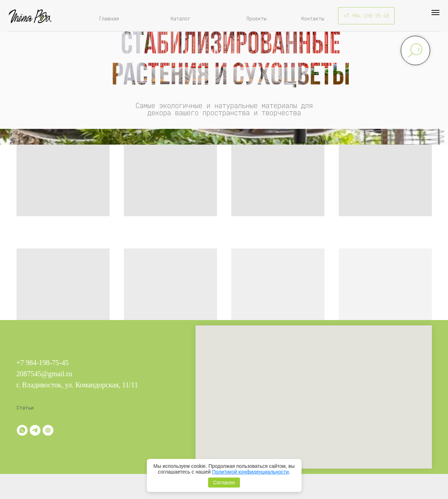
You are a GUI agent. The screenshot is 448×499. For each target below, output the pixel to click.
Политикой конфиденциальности (250, 472)
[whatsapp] (22, 430)
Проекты (256, 19)
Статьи (25, 408)
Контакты (313, 19)
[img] (30, 16)
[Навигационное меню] (435, 13)
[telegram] (35, 430)
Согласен (224, 483)
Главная (109, 19)
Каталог (180, 19)
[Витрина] (48, 430)
